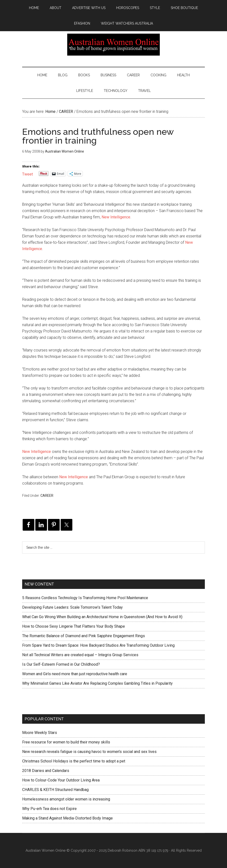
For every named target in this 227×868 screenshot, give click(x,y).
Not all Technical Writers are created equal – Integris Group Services (80, 655)
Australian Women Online (113, 45)
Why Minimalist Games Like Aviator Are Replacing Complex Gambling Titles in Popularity (97, 683)
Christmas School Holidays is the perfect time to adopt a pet (74, 761)
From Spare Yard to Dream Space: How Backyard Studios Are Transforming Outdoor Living (98, 645)
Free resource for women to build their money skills (66, 742)
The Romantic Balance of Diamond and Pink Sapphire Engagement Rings (84, 636)
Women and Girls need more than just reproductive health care (75, 674)
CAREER (47, 496)
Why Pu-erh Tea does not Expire (49, 809)
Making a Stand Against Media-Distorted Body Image (67, 818)
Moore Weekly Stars (40, 733)
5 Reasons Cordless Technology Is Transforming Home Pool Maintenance (85, 598)
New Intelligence (116, 217)
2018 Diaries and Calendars (46, 771)
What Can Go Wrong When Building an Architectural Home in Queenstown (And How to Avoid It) (102, 617)
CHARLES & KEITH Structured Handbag (55, 790)
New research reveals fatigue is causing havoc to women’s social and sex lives (89, 752)
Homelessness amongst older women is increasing (66, 799)
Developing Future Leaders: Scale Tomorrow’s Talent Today (72, 607)
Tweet (28, 174)
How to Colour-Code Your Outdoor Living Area (61, 780)
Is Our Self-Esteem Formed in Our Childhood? (61, 664)
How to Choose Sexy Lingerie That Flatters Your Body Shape (74, 626)
